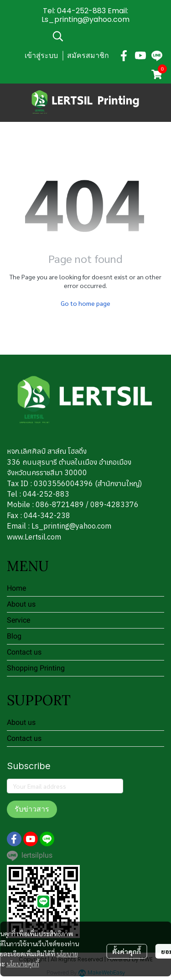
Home (16, 588)
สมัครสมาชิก (88, 55)
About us (21, 604)
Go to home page (85, 303)
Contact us (24, 652)
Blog (14, 636)
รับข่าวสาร (32, 809)
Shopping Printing (36, 668)
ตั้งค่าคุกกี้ (127, 951)
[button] (107, 36)
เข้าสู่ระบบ (41, 55)
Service (18, 620)
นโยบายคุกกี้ (23, 964)
